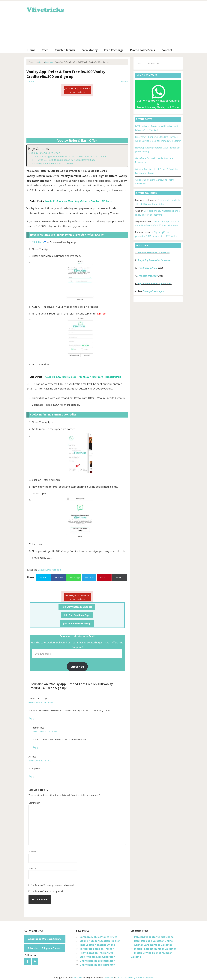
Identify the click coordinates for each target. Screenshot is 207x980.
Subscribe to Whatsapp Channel (45, 939)
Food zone (56, 570)
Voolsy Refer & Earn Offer (45, 153)
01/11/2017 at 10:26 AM (41, 703)
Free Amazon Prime (148, 268)
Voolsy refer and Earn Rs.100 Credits (54, 163)
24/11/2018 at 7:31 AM (40, 761)
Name (32, 852)
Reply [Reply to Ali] (31, 776)
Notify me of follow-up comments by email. (53, 885)
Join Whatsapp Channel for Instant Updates (77, 90)
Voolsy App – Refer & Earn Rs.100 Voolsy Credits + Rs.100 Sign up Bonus (73, 156)
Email (32, 868)
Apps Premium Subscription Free (155, 283)
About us (109, 978)
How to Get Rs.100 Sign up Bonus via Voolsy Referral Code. (66, 160)
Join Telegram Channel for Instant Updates (77, 597)
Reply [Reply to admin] (35, 747)
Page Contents (38, 149)
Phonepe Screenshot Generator (153, 253)
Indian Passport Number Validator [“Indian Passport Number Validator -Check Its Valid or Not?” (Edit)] (155, 949)
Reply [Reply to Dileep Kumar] (31, 718)
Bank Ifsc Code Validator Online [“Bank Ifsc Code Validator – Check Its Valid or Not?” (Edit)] (153, 941)
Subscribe (77, 667)
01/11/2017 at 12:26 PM (45, 731)
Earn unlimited (44, 570)
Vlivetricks (45, 9)
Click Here (38, 242)
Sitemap (150, 978)
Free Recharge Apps (148, 276)
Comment (34, 803)
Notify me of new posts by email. (47, 891)
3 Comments (123, 82)
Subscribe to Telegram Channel (45, 948)
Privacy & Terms (136, 978)
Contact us (121, 978)
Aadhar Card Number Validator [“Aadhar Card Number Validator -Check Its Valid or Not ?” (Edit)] (153, 945)
